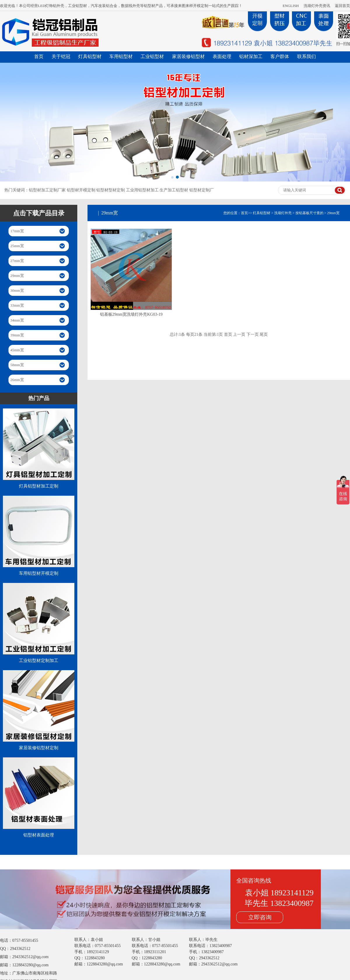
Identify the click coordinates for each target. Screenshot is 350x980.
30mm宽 (17, 290)
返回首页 (342, 6)
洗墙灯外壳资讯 (317, 6)
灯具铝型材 (90, 56)
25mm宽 (17, 246)
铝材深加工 (251, 56)
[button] (172, 177)
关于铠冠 (61, 56)
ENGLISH (291, 6)
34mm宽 (17, 320)
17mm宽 (17, 231)
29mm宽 (17, 276)
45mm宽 (17, 350)
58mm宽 (17, 365)
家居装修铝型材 (188, 56)
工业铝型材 (152, 56)
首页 (39, 56)
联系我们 (307, 56)
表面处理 (222, 56)
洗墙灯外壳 (283, 213)
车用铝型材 (121, 56)
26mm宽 (17, 380)
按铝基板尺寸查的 (309, 213)
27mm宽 (17, 261)
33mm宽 (17, 305)
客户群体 (280, 56)
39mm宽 (17, 335)
